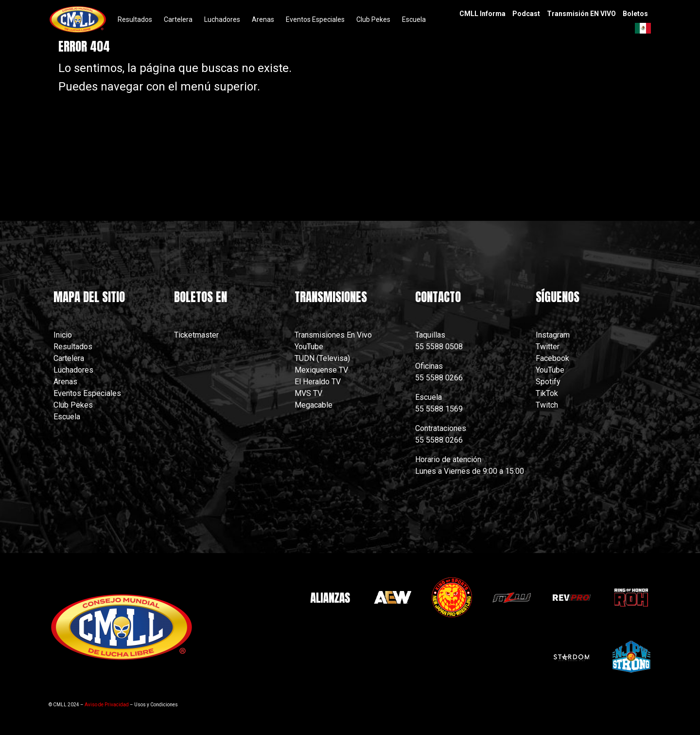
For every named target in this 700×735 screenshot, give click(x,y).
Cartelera (69, 358)
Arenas (65, 382)
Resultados (73, 347)
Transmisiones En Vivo (334, 335)
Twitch (547, 405)
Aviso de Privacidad (107, 705)
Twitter (548, 347)
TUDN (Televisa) (322, 358)
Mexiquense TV (321, 370)
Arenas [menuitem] (263, 19)
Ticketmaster (196, 335)
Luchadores (73, 370)
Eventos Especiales (87, 393)
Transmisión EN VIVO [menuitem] (581, 14)
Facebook (552, 358)
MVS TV (308, 393)
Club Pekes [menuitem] (373, 19)
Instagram (553, 335)
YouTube (309, 347)
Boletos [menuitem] (635, 14)
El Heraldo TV (319, 382)
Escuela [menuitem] (414, 19)
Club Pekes (73, 405)
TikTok (547, 393)
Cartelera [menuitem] (178, 19)
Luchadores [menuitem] (222, 19)
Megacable (314, 405)
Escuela (67, 417)
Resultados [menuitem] (135, 19)
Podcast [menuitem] (526, 14)
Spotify (548, 382)
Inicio (63, 335)
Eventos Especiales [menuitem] (315, 19)
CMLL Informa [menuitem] (482, 14)
